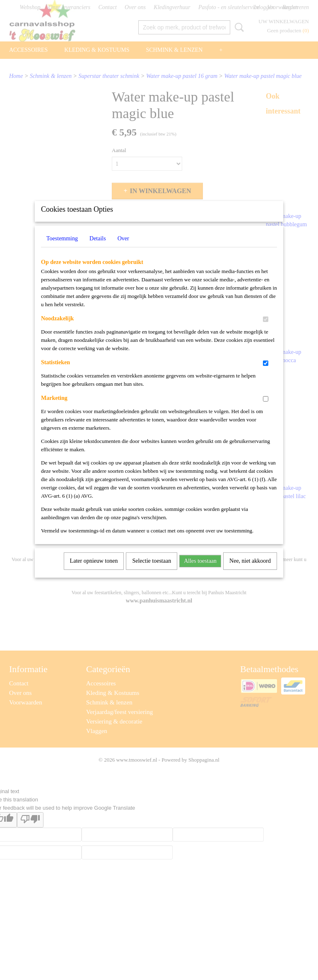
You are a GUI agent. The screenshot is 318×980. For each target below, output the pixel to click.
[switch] (266, 330)
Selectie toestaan (152, 572)
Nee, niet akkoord (250, 572)
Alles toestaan (200, 572)
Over (123, 249)
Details (98, 249)
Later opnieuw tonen (94, 572)
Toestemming (62, 249)
